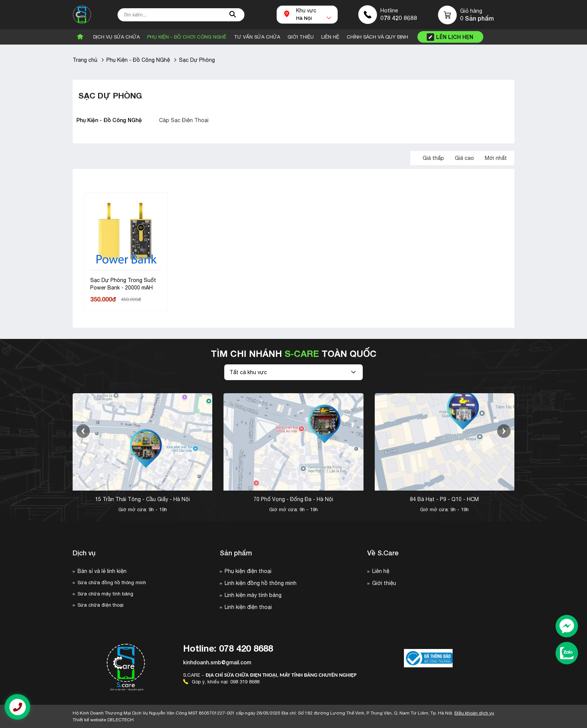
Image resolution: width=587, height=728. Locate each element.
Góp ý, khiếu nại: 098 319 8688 (221, 682)
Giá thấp (433, 158)
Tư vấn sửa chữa (257, 37)
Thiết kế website (103, 720)
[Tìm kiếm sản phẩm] (181, 15)
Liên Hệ (330, 37)
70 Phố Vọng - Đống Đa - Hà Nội (293, 499)
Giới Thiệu (301, 37)
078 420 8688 (399, 18)
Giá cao (464, 158)
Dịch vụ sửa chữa (116, 37)
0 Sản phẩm (477, 18)
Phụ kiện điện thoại (248, 571)
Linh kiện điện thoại (248, 607)
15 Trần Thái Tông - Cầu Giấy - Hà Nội (142, 499)
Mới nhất (496, 158)
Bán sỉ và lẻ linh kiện (102, 571)
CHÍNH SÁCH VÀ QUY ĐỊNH (377, 37)
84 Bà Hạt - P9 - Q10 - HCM (444, 499)
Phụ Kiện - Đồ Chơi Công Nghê (187, 37)
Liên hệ (381, 571)
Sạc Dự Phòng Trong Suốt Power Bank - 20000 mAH (123, 284)
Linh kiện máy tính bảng (253, 595)
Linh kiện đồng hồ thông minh (261, 583)
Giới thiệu (384, 583)
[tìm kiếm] (232, 15)
